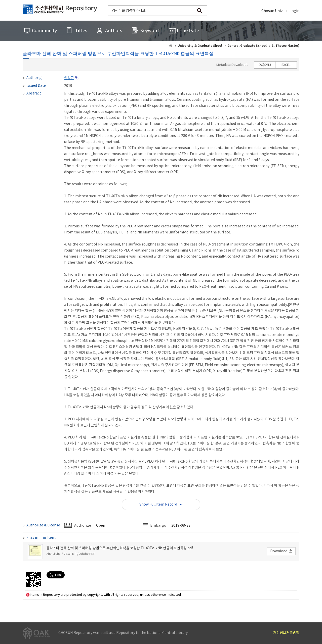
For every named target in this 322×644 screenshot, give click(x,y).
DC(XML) (265, 65)
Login (294, 11)
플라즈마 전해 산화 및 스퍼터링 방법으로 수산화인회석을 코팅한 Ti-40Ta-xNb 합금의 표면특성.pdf (120, 548)
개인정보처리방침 (286, 633)
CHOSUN (60, 10)
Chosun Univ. (272, 11)
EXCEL (286, 65)
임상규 (69, 78)
